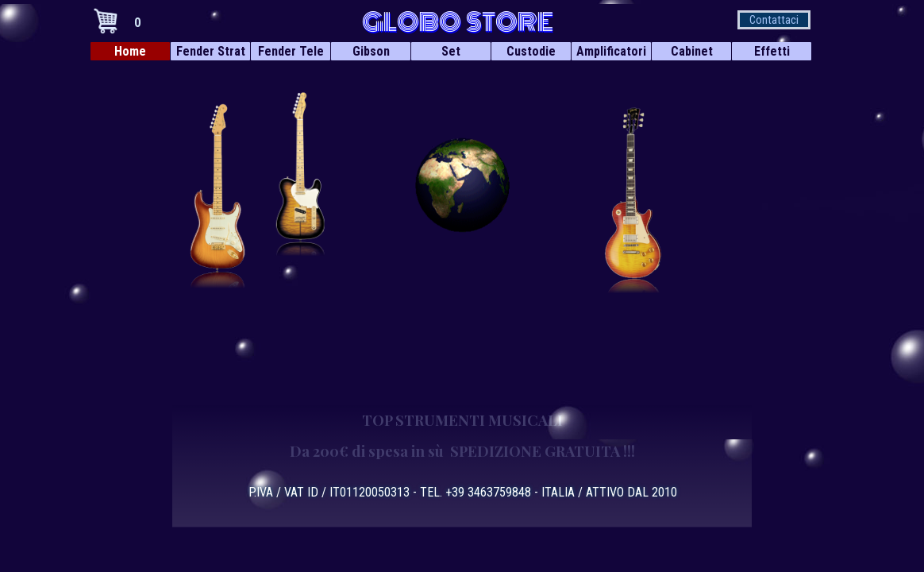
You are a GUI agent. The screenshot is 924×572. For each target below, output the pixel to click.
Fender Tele (291, 51)
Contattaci (774, 20)
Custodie (531, 51)
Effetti (772, 51)
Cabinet (692, 51)
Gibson (371, 51)
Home (130, 51)
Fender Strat (211, 51)
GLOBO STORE (458, 22)
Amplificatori (611, 51)
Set (451, 51)
